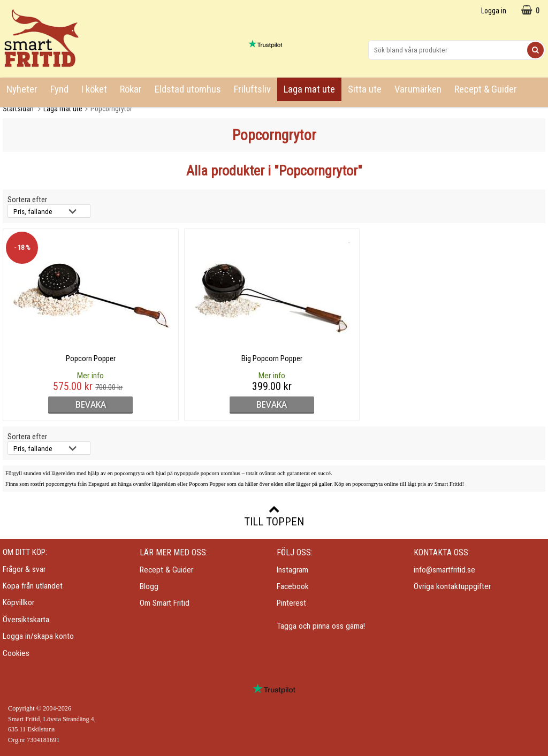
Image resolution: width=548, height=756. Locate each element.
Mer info (68, 376)
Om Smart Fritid (165, 603)
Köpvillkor (18, 602)
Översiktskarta (26, 620)
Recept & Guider (486, 89)
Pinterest (291, 603)
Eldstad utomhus (188, 89)
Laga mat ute (309, 89)
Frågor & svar (24, 569)
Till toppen (274, 516)
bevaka (68, 404)
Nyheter (22, 89)
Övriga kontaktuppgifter (452, 586)
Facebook (293, 586)
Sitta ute (365, 89)
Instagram (292, 570)
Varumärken (418, 89)
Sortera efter (27, 200)
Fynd (59, 89)
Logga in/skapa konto (38, 636)
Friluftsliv (252, 89)
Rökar (131, 89)
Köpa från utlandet (33, 586)
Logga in (494, 11)
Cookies (16, 653)
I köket (94, 89)
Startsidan (18, 109)
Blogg (149, 586)
